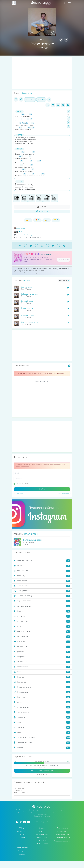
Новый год (42, 677)
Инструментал (42, 637)
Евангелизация (42, 621)
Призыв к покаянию (42, 687)
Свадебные (42, 717)
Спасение (42, 727)
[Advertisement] (42, 73)
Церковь (42, 748)
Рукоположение (42, 712)
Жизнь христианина (42, 632)
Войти (42, 489)
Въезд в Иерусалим (42, 606)
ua (47, 822)
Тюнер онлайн (62, 831)
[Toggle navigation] (69, 3)
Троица (42, 733)
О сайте (42, 831)
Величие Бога (42, 586)
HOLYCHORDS (32, 254)
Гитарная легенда (27, 315)
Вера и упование (42, 591)
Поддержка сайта (42, 835)
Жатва (42, 627)
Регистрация (18, 494)
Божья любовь (42, 581)
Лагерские (42, 657)
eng (42, 822)
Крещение (42, 652)
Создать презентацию (62, 841)
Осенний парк (26, 287)
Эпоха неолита (27, 308)
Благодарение (42, 571)
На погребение (42, 667)
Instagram (22, 851)
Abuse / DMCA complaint (42, 839)
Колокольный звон (32, 540)
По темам (22, 838)
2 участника (24, 232)
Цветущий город (27, 301)
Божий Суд (42, 576)
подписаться (64, 260)
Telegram (22, 854)
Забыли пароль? (64, 494)
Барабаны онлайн (62, 835)
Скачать (42, 207)
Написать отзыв (42, 843)
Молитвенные (42, 662)
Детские (42, 611)
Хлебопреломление (42, 743)
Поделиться (42, 211)
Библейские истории (42, 561)
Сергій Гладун (42, 48)
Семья (42, 722)
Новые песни (22, 831)
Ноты (22, 835)
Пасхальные (42, 682)
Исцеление (42, 642)
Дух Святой (42, 616)
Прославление (42, 692)
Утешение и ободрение (42, 738)
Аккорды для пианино (62, 838)
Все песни (64, 281)
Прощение (42, 697)
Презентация (27, 93)
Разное (42, 702)
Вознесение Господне (42, 596)
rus (37, 822)
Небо (42, 672)
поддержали (42, 775)
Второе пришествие (42, 601)
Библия (42, 566)
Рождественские (42, 707)
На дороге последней (29, 322)
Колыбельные (42, 647)
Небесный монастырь (29, 294)
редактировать (61, 269)
